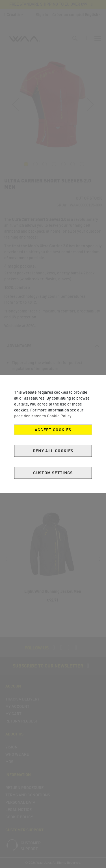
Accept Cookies (53, 430)
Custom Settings (53, 473)
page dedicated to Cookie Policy (43, 416)
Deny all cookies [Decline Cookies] (53, 451)
